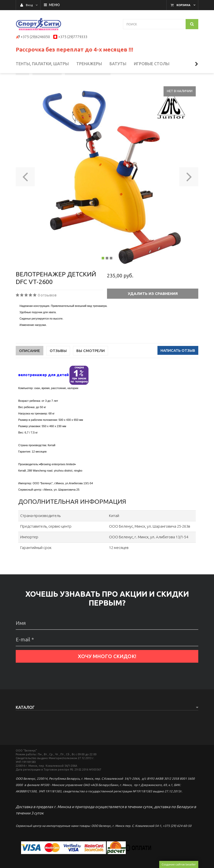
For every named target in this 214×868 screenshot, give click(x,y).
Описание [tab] (30, 369)
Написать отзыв (178, 369)
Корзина (183, 5)
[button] (25, 194)
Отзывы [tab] (58, 369)
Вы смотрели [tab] (91, 369)
